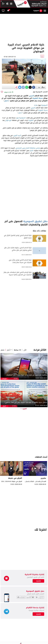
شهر (3, 350)
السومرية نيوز (21, 118)
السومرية (44, 105)
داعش (7, 101)
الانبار (32, 151)
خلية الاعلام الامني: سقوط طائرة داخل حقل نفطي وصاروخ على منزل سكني (18, 249)
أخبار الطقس (4, 406)
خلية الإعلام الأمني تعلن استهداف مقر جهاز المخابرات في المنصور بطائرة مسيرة (18, 274)
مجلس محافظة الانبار (33, 148)
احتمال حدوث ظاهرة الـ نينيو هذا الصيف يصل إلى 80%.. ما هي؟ (26, 402)
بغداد (36, 105)
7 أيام (9, 350)
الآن (25, 350)
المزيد (24, 409)
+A (43, 87)
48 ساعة (17, 350)
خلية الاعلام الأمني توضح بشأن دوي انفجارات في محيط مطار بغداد (20, 261)
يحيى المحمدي (21, 148)
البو (10, 120)
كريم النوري (17, 135)
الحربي (32, 96)
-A (39, 88)
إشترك (38, 614)
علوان (7, 120)
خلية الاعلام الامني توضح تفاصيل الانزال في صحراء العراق (18, 237)
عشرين (43, 478)
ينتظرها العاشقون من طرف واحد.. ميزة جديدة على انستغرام (27, 375)
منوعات (4, 379)
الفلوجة (31, 120)
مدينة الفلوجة (38, 98)
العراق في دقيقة (15, 478)
